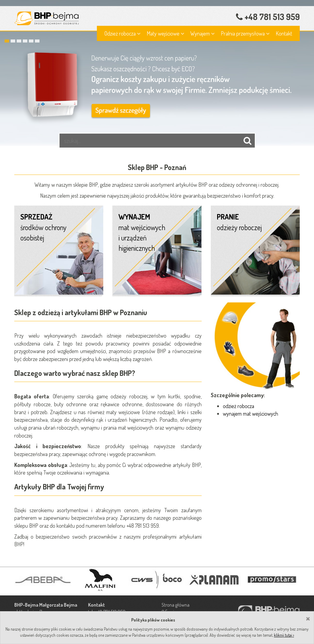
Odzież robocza (123, 33)
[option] (157, 73)
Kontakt (284, 33)
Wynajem (203, 33)
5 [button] (31, 41)
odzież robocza (239, 406)
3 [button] (19, 41)
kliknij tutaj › (284, 635)
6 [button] (37, 41)
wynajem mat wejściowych (251, 414)
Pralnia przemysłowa (245, 33)
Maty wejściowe (166, 33)
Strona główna (176, 605)
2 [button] (13, 41)
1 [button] (7, 41)
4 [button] (25, 41)
